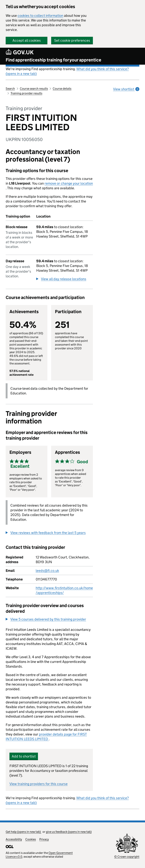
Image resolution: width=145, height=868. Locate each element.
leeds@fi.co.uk (47, 571)
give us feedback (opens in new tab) (69, 832)
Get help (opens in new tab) (24, 832)
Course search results (34, 89)
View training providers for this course (39, 784)
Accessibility (14, 839)
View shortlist (126, 89)
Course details (62, 89)
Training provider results (26, 93)
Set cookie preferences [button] (72, 40)
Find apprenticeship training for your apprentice (53, 60)
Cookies (31, 839)
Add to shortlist (24, 756)
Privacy (44, 839)
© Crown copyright (127, 857)
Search (10, 89)
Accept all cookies (27, 40)
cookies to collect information (40, 16)
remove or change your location (69, 183)
